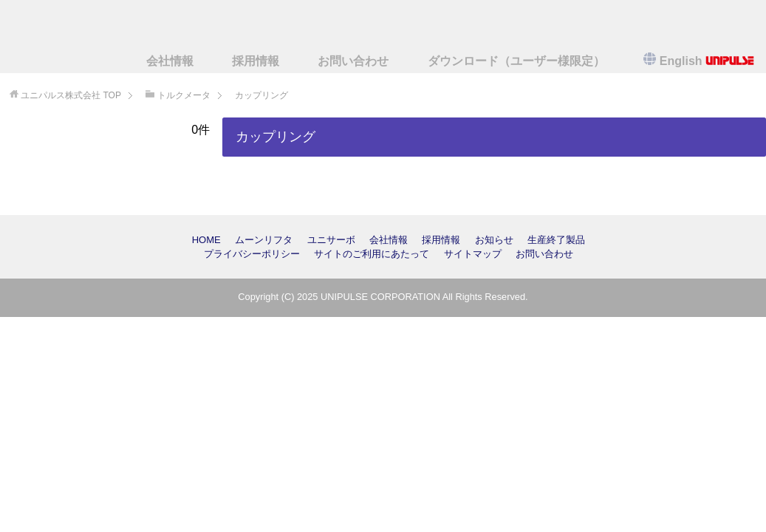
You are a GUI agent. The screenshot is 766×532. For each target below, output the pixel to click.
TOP (71, 95)
